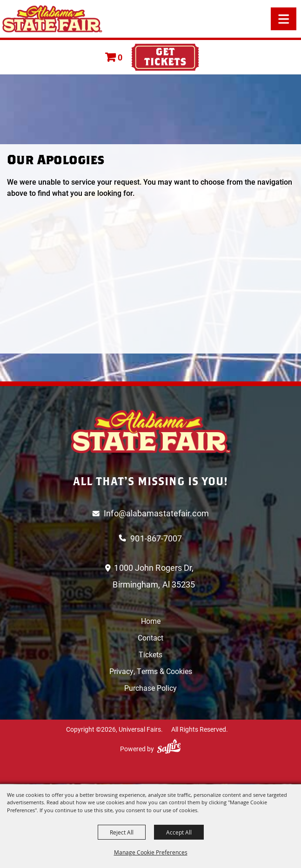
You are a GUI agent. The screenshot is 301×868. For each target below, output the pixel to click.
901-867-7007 (156, 538)
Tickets (150, 654)
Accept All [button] (179, 832)
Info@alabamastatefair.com (156, 513)
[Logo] (151, 431)
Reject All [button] (122, 832)
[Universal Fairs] (52, 19)
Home (151, 621)
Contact (150, 638)
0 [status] (120, 57)
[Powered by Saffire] (169, 746)
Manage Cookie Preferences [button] (151, 852)
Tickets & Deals (165, 57)
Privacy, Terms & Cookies (151, 671)
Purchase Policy (150, 688)
